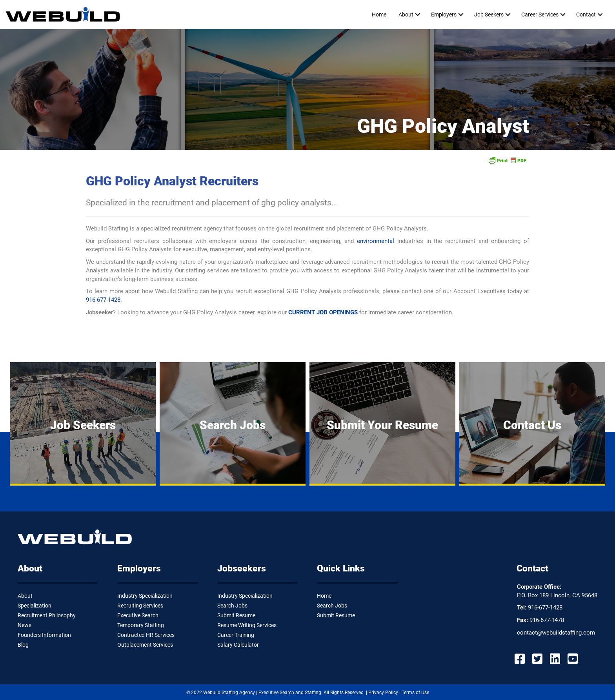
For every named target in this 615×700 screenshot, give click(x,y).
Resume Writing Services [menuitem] (247, 625)
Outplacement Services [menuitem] (145, 645)
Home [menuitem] (379, 15)
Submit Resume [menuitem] (236, 615)
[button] (418, 15)
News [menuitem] (25, 625)
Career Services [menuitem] (540, 15)
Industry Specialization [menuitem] (145, 596)
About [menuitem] (406, 15)
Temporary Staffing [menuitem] (141, 625)
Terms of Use (415, 693)
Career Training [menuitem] (236, 635)
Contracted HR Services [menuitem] (146, 635)
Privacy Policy (383, 693)
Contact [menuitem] (586, 15)
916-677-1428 (103, 300)
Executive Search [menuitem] (138, 615)
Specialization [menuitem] (35, 606)
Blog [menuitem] (23, 645)
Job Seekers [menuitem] (489, 15)
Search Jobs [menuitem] (232, 606)
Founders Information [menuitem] (44, 635)
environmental (376, 241)
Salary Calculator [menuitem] (238, 645)
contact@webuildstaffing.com (556, 633)
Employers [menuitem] (444, 15)
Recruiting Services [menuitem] (140, 606)
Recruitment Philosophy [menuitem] (47, 615)
